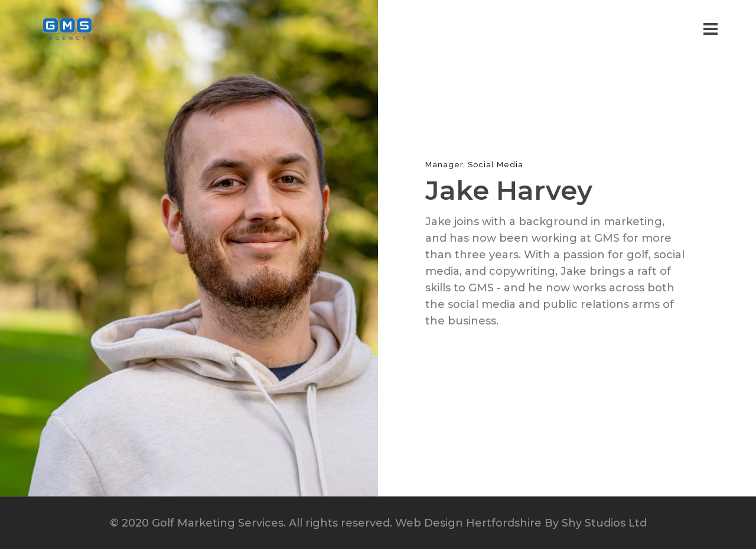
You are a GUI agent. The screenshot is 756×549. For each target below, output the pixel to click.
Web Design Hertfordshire (468, 523)
